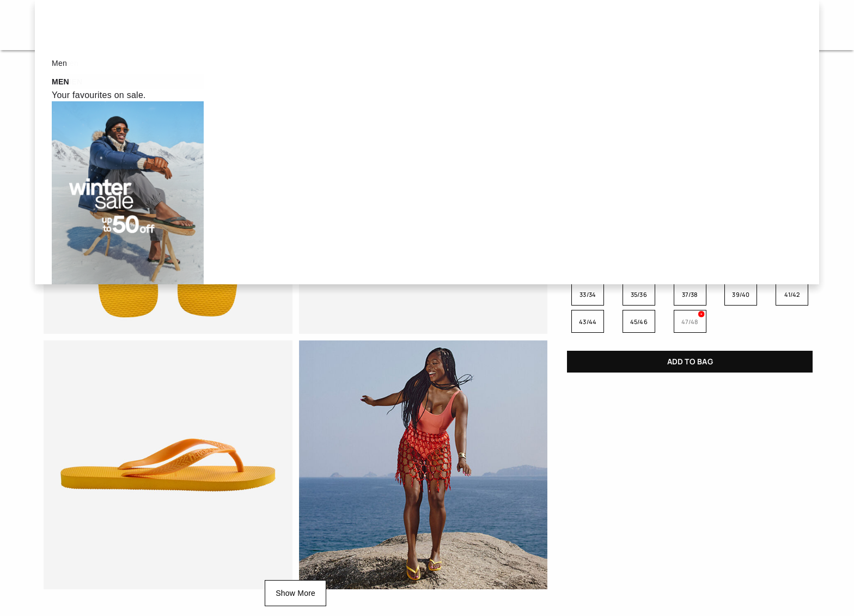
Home (51, 70)
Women (325, 25)
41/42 (792, 294)
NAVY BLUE (690, 168)
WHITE (741, 168)
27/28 (690, 267)
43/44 (588, 322)
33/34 (588, 294)
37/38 (690, 294)
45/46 (639, 322)
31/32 (792, 267)
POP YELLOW (588, 208)
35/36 (639, 294)
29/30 (741, 267)
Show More (295, 593)
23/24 (588, 267)
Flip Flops (103, 70)
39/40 (741, 294)
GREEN (791, 168)
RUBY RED (741, 208)
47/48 (690, 322)
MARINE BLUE (639, 208)
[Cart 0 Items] (796, 25)
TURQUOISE (588, 168)
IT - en (760, 25)
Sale (261, 25)
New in (505, 25)
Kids (442, 25)
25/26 (639, 267)
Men (387, 25)
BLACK (639, 168)
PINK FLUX (690, 208)
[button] (663, 25)
